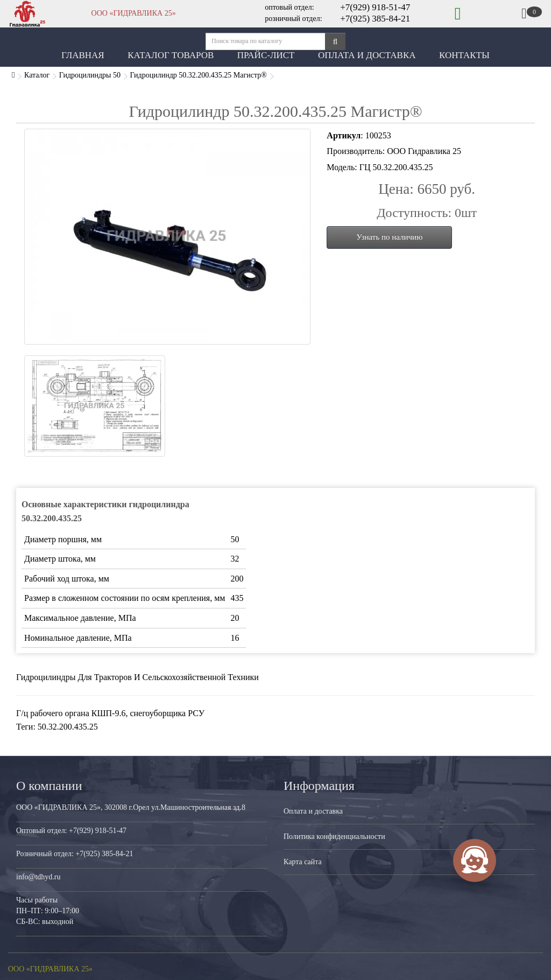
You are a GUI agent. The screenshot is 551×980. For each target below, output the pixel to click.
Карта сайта (303, 862)
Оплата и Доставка (367, 55)
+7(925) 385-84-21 (375, 19)
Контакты (464, 55)
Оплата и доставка (313, 811)
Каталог (37, 75)
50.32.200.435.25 (68, 727)
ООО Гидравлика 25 (424, 151)
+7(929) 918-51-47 (375, 7)
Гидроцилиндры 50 (90, 75)
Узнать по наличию (389, 237)
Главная (83, 55)
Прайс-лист (266, 55)
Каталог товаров (171, 55)
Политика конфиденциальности (334, 836)
